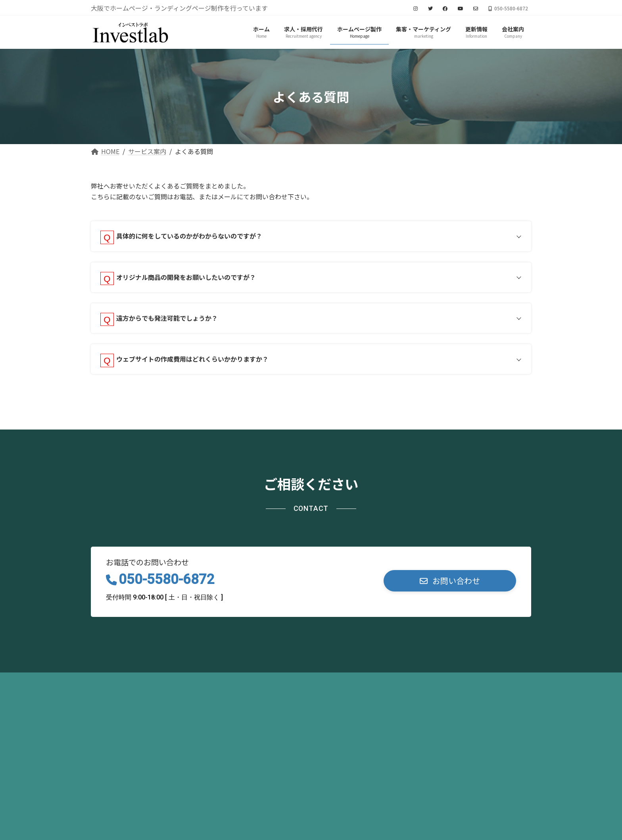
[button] (450, 587)
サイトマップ (204, 688)
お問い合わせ (263, 688)
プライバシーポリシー (132, 688)
